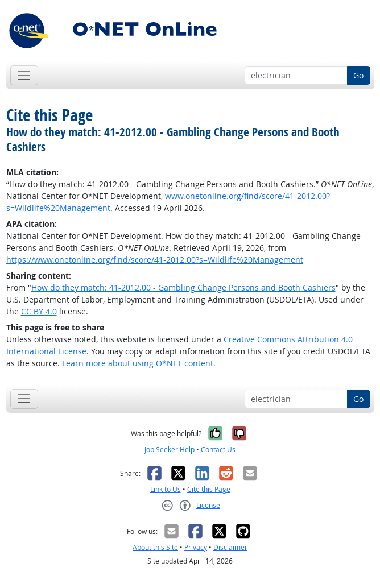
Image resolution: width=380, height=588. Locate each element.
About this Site (155, 547)
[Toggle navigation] (24, 75)
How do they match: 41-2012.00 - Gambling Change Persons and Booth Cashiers (183, 287)
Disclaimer (230, 547)
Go (358, 75)
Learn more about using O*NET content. (139, 363)
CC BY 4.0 (39, 311)
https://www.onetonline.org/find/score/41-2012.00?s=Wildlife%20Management (155, 260)
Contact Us (218, 450)
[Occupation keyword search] (296, 76)
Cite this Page (209, 489)
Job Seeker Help (170, 450)
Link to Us (166, 489)
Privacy (196, 547)
